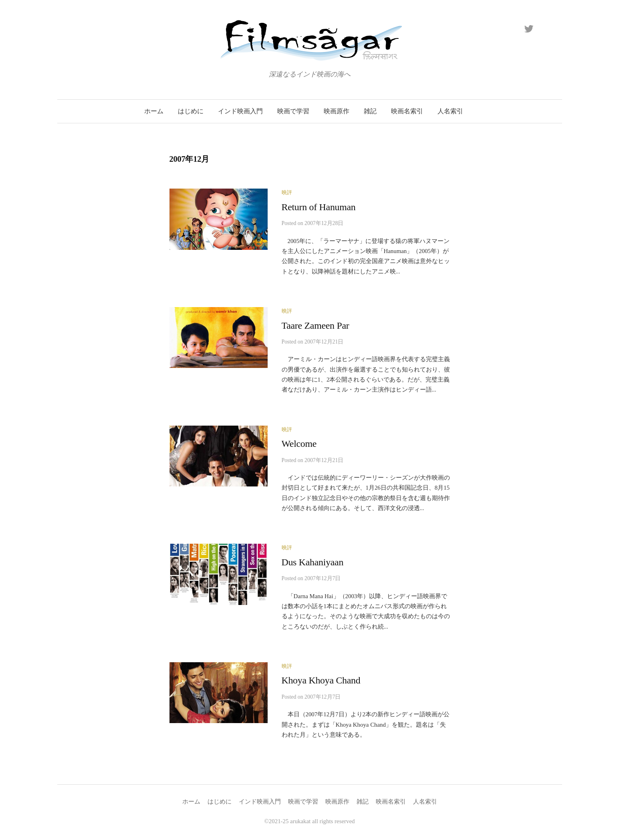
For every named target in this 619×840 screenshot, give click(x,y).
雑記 (370, 111)
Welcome (299, 444)
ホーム (154, 111)
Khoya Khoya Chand (321, 680)
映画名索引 (407, 111)
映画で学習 (293, 111)
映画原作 (337, 111)
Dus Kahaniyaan (313, 562)
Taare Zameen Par (316, 326)
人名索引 (450, 111)
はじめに (191, 111)
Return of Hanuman (319, 207)
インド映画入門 (240, 111)
